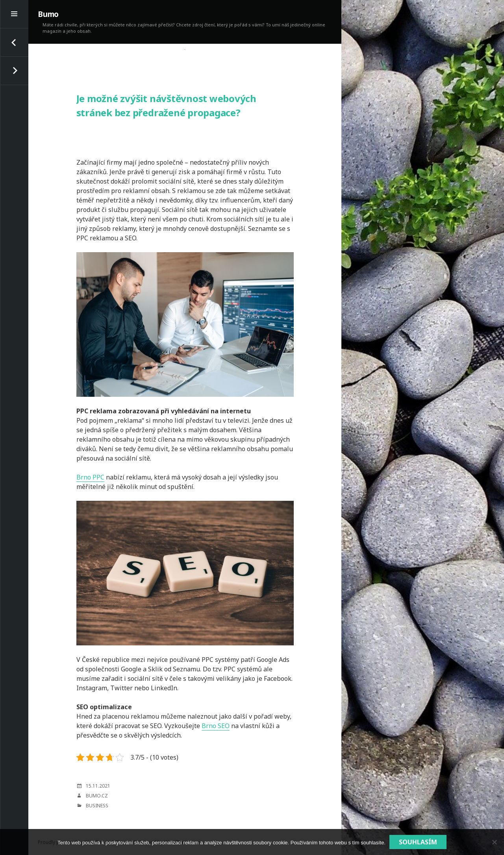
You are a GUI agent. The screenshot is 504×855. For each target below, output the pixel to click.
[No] (494, 842)
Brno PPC (90, 477)
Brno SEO (216, 726)
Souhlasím (418, 842)
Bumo (48, 14)
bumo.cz (97, 796)
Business (97, 806)
